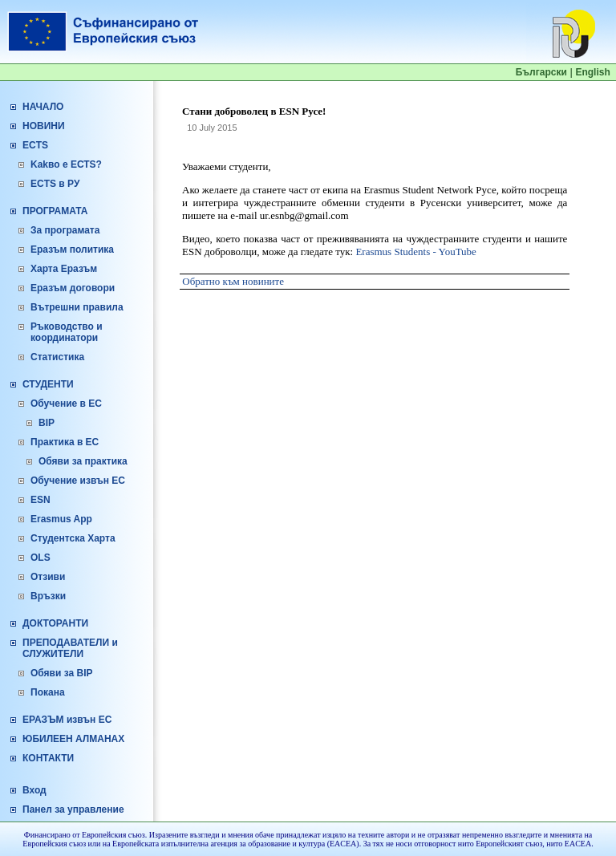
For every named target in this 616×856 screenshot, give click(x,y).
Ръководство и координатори (67, 332)
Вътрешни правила (77, 307)
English (592, 72)
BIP (47, 423)
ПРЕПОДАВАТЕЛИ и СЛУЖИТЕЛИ (70, 648)
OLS (41, 558)
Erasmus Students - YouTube (416, 252)
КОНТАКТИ (48, 758)
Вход (34, 790)
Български (541, 72)
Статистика (57, 357)
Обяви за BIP (62, 673)
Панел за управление (73, 809)
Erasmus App (61, 519)
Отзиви (48, 577)
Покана (48, 692)
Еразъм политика (72, 249)
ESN (41, 500)
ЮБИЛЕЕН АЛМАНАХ (73, 739)
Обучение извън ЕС (78, 481)
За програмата (65, 230)
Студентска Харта (73, 538)
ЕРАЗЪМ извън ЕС (67, 720)
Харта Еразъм (64, 269)
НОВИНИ (44, 126)
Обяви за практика (83, 461)
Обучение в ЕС (66, 404)
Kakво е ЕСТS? (66, 164)
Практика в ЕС (65, 442)
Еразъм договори (73, 288)
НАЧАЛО (43, 107)
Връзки (48, 596)
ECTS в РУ (55, 184)
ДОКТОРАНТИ (55, 623)
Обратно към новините (233, 281)
